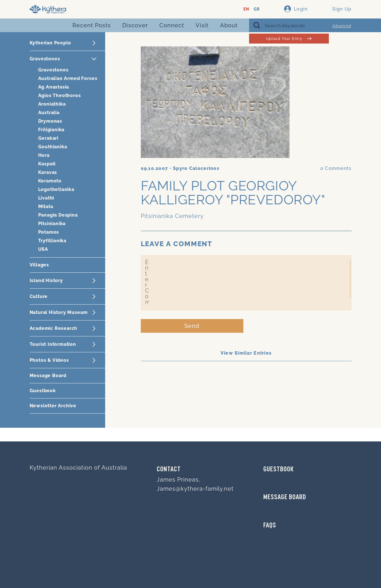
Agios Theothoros (60, 95)
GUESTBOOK (279, 470)
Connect (172, 25)
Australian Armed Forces (68, 78)
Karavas (48, 172)
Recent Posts (92, 25)
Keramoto (50, 181)
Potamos (49, 232)
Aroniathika (52, 104)
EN (246, 9)
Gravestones (53, 70)
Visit (202, 25)
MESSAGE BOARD (285, 497)
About (229, 25)
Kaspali (47, 164)
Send (192, 326)
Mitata (46, 206)
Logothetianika (56, 189)
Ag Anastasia (54, 87)
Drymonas (50, 121)
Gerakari (48, 138)
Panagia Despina (58, 215)
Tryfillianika (52, 241)
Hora (44, 155)
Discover (135, 25)
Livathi (46, 198)
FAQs (270, 526)
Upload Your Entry (289, 39)
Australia (49, 113)
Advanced (342, 26)
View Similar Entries (246, 353)
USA (43, 249)
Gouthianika (53, 147)
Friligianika (51, 130)
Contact (169, 470)
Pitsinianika (52, 224)
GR (257, 9)
